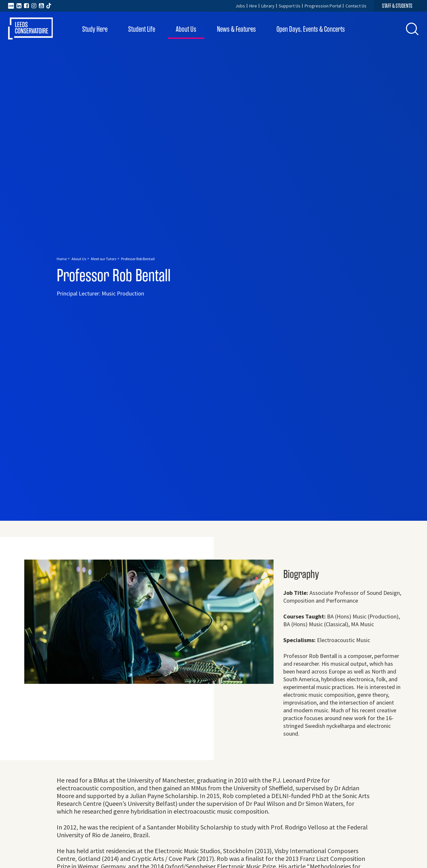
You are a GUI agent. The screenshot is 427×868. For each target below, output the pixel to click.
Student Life (142, 29)
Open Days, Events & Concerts (311, 29)
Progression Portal (323, 6)
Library (268, 6)
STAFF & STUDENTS (397, 6)
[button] (412, 29)
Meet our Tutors (104, 259)
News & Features (236, 29)
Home (62, 259)
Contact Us (356, 6)
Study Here (95, 29)
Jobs (240, 6)
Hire (253, 6)
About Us (186, 29)
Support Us (290, 6)
